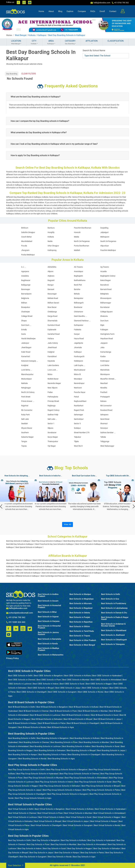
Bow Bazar (52, 307)
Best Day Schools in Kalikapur (18, 541)
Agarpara (25, 271)
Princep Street (53, 401)
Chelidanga (52, 312)
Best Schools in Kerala (48, 644)
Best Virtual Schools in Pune (50, 813)
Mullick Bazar (53, 379)
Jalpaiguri (104, 232)
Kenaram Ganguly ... (30, 361)
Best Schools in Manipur (80, 594)
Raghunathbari (80, 401)
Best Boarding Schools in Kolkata (85, 738)
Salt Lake (25, 419)
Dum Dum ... (26, 325)
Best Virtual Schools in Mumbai (78, 813)
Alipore (50, 271)
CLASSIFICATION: (116, 42)
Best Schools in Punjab (80, 617)
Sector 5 (77, 424)
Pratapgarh (105, 397)
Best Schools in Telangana (113, 644)
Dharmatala (52, 321)
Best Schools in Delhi (111, 594)
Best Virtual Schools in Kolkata (80, 809)
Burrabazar (105, 307)
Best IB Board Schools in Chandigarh (83, 723)
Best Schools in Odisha (80, 613)
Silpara (50, 428)
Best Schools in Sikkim (80, 627)
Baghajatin (78, 276)
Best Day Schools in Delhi (20, 840)
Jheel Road (52, 347)
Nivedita (104, 388)
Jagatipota (79, 343)
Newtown (78, 388)
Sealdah (25, 424)
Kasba (103, 356)
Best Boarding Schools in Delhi (22, 738)
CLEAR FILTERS (29, 74)
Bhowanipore (106, 298)
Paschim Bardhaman (83, 228)
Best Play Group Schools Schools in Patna (101, 790)
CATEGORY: (70, 42)
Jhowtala (78, 347)
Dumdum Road (54, 325)
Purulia (24, 246)
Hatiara (51, 339)
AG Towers (78, 267)
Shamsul (104, 424)
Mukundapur (26, 379)
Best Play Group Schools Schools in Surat (93, 782)
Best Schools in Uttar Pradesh (83, 640)
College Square (106, 312)
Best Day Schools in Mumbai (64, 844)
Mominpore (105, 374)
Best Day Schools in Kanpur (67, 853)
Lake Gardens (53, 365)
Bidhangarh (79, 303)
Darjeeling (104, 228)
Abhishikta (52, 267)
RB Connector (106, 406)
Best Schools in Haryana (49, 621)
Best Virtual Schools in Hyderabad (110, 809)
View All (67, 524)
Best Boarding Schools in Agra (61, 759)
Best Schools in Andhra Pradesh (48, 595)
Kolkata (32, 35)
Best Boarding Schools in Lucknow (45, 746)
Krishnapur (105, 361)
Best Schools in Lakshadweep (114, 608)
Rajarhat (25, 406)
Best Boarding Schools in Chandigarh (84, 755)
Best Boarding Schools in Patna (52, 755)
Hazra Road (79, 339)
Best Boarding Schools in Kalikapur (78, 541)
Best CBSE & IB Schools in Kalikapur (47, 563)
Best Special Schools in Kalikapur (29, 547)
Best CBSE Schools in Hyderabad (107, 676)
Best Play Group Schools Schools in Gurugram (68, 794)
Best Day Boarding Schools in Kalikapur (67, 35)
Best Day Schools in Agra (84, 857)
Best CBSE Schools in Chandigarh (32, 692)
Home (41, 11)
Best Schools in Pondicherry (114, 604)
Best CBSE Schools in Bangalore (48, 676)
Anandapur (79, 271)
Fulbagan (104, 330)
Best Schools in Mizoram (81, 604)
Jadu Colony (53, 343)
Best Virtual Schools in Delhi (21, 809)
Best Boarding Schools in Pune (64, 742)
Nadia (50, 241)
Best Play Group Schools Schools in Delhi (26, 770)
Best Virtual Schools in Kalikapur (89, 544)
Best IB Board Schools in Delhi (22, 707)
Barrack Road (106, 289)
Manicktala (105, 370)
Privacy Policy (12, 658)
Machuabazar (80, 370)
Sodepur (77, 428)
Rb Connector (27, 410)
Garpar (77, 334)
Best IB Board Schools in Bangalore (52, 707)
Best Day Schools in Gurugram (33, 857)
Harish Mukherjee (28, 339)
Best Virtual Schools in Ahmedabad (109, 813)
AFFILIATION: (92, 42)
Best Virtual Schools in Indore (51, 817)
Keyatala (51, 361)
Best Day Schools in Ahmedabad (92, 844)
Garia (23, 334)
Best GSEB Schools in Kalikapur (116, 573)
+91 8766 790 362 (16, 618)
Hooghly (51, 232)
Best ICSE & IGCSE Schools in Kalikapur (102, 566)
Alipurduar (105, 246)
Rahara (103, 401)
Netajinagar (26, 388)
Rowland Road (106, 410)
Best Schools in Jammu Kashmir (48, 633)
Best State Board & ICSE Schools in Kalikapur (43, 570)
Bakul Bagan (106, 280)
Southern (25, 432)
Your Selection (16, 865)
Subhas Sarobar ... (108, 432)
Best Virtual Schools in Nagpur (107, 817)
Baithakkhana (80, 280)
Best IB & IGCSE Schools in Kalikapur (69, 566)
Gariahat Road (54, 334)
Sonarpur (104, 428)
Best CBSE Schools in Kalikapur (19, 560)
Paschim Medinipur (108, 250)
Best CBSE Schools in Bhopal (41, 688)
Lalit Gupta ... (79, 365)
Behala (77, 294)
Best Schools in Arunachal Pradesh (49, 606)
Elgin (102, 325)
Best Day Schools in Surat (54, 849)
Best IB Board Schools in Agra (61, 727)
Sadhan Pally (53, 415)
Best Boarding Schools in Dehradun (50, 750)
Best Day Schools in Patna (92, 853)
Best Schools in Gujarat (48, 617)
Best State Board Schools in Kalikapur (105, 560)
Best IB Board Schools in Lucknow (45, 715)
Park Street (26, 397)
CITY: (34, 42)
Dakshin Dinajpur (28, 232)
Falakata (78, 330)
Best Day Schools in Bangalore (46, 840)
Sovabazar (52, 432)
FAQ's (93, 11)
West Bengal (21, 35)
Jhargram (25, 250)
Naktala (24, 383)
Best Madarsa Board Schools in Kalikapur (85, 573)
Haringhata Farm (107, 334)
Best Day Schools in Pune (38, 844)
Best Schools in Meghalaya (81, 599)
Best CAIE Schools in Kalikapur (28, 573)
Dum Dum (104, 321)
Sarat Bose (105, 419)
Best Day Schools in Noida (60, 857)
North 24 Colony (28, 392)
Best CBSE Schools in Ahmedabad (106, 680)
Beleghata (104, 294)
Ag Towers (105, 267)
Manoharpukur (27, 374)
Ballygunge (26, 285)
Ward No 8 (78, 446)
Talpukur (78, 437)
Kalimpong (52, 250)
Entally (24, 330)
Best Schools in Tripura (80, 636)
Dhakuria (104, 316)
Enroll (102, 11)
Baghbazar (26, 280)
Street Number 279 (82, 432)
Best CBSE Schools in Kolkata (77, 676)
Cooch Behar (26, 237)
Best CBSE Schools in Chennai (22, 680)
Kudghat (25, 365)
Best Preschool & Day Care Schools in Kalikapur (55, 544)
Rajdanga (52, 406)
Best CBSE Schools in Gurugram (62, 692)
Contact (113, 11)
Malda (77, 237)
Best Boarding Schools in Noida (32, 759)
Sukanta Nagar (27, 437)
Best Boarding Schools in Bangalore (53, 738)
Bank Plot (78, 285)
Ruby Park (25, 415)
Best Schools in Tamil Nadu (82, 631)
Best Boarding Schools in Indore (76, 746)
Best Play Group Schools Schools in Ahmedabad (86, 778)
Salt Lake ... (52, 419)
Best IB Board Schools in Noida (32, 727)
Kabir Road (26, 352)
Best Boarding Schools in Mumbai (94, 742)
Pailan (50, 392)
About (51, 11)
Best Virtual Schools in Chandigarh (46, 825)
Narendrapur (79, 383)
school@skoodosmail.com (20, 613)
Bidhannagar (106, 303)
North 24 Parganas (82, 241)
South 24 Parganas (108, 241)
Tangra (24, 441)
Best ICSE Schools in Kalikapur (46, 560)
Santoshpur (79, 419)
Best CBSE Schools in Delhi (20, 676)
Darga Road (52, 316)
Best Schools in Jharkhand (113, 635)
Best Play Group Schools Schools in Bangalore (67, 770)
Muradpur (78, 379)
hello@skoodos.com (102, 3)
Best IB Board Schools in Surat (105, 715)
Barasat (51, 289)
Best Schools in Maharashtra (51, 655)
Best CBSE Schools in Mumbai (76, 680)
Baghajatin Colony (108, 276)
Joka (102, 347)
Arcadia (103, 271)
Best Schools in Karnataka (49, 639)
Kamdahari (52, 356)
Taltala (103, 437)
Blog (60, 11)
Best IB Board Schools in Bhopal (78, 719)
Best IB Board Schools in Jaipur (108, 719)
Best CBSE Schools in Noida (91, 692)
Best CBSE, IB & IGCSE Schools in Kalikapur (80, 563)
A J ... (24, 267)
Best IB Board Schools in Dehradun (47, 719)
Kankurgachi (79, 356)
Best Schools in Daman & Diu (114, 613)
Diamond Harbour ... (82, 321)
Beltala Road (53, 298)
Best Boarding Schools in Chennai (34, 742)
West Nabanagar (107, 446)
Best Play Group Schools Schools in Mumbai (44, 778)
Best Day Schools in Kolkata (73, 840)
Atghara (51, 276)
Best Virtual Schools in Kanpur (104, 821)
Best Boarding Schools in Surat (106, 746)
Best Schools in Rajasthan (81, 622)
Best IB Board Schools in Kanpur (22, 723)
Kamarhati (26, 356)
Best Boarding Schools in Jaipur (111, 750)
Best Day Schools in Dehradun (107, 849)
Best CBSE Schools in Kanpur (95, 688)
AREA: (51, 42)
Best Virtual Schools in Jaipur (76, 821)
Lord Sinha (105, 365)
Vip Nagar (52, 446)
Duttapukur (79, 325)
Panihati (104, 392)
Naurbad (104, 383)
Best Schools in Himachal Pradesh (49, 627)
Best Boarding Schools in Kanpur (23, 755)
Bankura (51, 228)
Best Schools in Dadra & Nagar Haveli (115, 618)
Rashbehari (79, 406)
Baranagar (26, 289)
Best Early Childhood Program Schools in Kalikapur (83, 570)
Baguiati (51, 280)
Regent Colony (54, 410)
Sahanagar (79, 415)
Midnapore (105, 237)
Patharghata (53, 397)
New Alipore (52, 388)
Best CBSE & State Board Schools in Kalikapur (34, 566)
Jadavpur (25, 343)
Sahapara (104, 415)
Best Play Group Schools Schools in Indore (54, 782)
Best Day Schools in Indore (30, 849)
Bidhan (24, 303)
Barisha (77, 289)
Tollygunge (105, 441)
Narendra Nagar (54, 383)
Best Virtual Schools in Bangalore (50, 809)
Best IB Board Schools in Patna (52, 723)
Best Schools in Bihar (47, 612)
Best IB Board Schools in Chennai (34, 711)
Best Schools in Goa (110, 599)
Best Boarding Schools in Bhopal (81, 750)
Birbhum (25, 228)
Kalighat (51, 352)
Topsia (24, 446)
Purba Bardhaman (82, 246)
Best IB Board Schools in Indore (76, 715)
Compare (82, 11)
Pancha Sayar (80, 392)
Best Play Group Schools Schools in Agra (33, 798)
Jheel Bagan (26, 347)
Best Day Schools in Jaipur (41, 853)
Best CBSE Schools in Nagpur (99, 684)
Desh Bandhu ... (80, 316)
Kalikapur (42, 35)
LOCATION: (16, 42)
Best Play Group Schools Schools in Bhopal (101, 786)
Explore (70, 11)
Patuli (76, 397)
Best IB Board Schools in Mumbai (93, 711)
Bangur (51, 285)
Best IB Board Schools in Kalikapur (74, 560)
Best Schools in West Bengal (82, 645)
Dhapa (24, 321)
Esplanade (52, 330)
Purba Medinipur (28, 255)
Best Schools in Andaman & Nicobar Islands (113, 625)
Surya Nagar (53, 437)
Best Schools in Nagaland (81, 608)
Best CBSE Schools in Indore (46, 684)
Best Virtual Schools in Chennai (22, 813)
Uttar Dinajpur (53, 246)
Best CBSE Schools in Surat (72, 684)
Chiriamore (78, 312)
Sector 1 (51, 424)
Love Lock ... (53, 370)
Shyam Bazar (27, 428)
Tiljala (76, 441)
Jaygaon (104, 343)
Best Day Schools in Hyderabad (101, 840)
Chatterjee (25, 312)
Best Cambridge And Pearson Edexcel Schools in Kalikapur (65, 576)
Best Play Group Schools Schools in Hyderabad (37, 774)
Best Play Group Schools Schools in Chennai (79, 774)
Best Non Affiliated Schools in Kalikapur (23, 576)
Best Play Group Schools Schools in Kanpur (62, 790)
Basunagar (52, 294)
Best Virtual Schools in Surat (79, 817)
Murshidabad (27, 241)
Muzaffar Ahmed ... (108, 379)
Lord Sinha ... (27, 370)
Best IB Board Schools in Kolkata (84, 707)
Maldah (77, 250)
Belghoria (25, 298)
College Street (27, 316)
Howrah (77, 232)
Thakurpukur (53, 441)
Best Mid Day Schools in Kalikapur (20, 544)
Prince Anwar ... (28, 401)
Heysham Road (107, 339)
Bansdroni (105, 285)
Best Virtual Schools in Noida (107, 825)
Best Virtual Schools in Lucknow (22, 817)
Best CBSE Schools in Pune (49, 680)
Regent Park (79, 410)
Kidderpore (78, 361)
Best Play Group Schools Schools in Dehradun (60, 786)
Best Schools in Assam (48, 601)
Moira (50, 374)
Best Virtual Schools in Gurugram (78, 825)
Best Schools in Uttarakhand (114, 631)
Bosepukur (26, 307)
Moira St (77, 374)
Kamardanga (106, 352)
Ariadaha (25, 276)
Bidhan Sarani (53, 303)
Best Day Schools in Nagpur (80, 849)
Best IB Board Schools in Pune (63, 711)
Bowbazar (78, 307)
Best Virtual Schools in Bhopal (48, 821)
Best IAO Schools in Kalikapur (54, 573)
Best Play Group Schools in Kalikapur (47, 541)
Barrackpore (26, 294)
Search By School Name (94, 50)
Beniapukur (79, 298)
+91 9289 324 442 (16, 622)
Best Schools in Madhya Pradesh (48, 649)
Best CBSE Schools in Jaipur (68, 688)
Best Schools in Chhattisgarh (114, 640)
